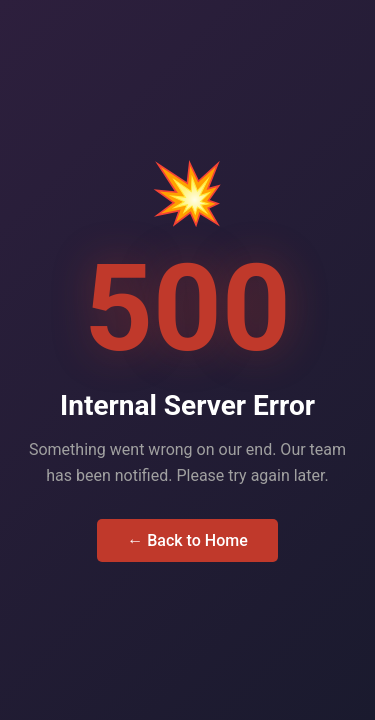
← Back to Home (187, 540)
